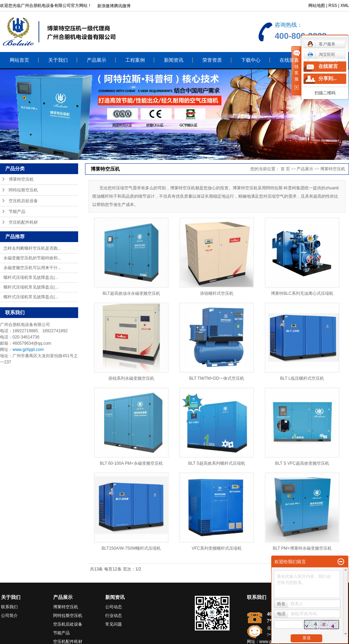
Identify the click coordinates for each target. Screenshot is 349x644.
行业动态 (114, 616)
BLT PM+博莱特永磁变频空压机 (302, 548)
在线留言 (289, 60)
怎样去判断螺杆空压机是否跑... (32, 248)
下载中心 (251, 60)
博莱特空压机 (21, 179)
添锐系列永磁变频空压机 (131, 378)
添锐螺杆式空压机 (217, 293)
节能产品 (17, 212)
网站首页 (19, 60)
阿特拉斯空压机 (23, 190)
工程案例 (135, 60)
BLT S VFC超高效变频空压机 (302, 463)
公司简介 (9, 616)
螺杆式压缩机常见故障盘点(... (31, 277)
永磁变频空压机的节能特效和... (32, 258)
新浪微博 (106, 6)
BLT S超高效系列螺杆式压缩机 (217, 463)
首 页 (285, 169)
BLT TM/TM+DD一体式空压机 (217, 378)
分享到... (328, 79)
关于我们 (58, 60)
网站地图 (317, 6)
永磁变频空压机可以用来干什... (32, 268)
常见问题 (114, 624)
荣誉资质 (212, 60)
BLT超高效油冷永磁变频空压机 (131, 293)
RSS (333, 6)
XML (345, 6)
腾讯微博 (122, 6)
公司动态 (114, 607)
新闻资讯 (174, 60)
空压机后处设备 (23, 201)
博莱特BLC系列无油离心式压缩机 (302, 293)
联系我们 (328, 60)
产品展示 (97, 60)
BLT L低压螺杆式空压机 (302, 378)
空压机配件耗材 (23, 222)
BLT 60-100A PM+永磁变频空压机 (131, 463)
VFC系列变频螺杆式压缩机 (217, 548)
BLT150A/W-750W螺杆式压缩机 (131, 548)
